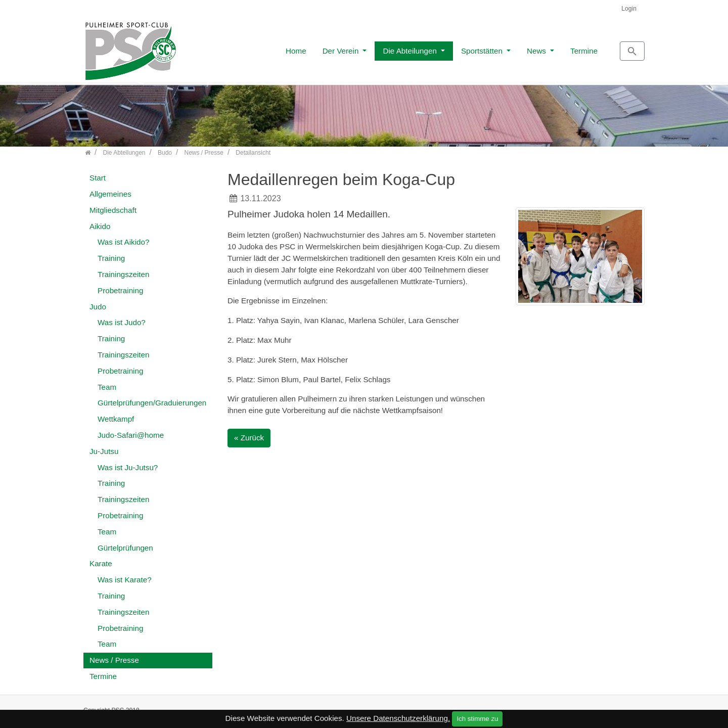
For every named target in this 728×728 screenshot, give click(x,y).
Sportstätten (437, 46)
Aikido (100, 221)
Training (111, 253)
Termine (538, 46)
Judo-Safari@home (131, 429)
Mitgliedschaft (113, 204)
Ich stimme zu (477, 719)
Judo (98, 301)
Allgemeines (110, 188)
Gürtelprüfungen (125, 542)
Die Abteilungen (365, 46)
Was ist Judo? (122, 317)
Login (629, 9)
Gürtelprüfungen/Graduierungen (152, 398)
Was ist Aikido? (123, 237)
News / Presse (114, 655)
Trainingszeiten (123, 269)
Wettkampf (116, 414)
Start (98, 173)
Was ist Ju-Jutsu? (128, 462)
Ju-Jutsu (104, 446)
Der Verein (296, 46)
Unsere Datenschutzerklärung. (398, 718)
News (492, 46)
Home (251, 46)
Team (107, 381)
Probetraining (120, 285)
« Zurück (249, 432)
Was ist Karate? (125, 575)
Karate (101, 558)
